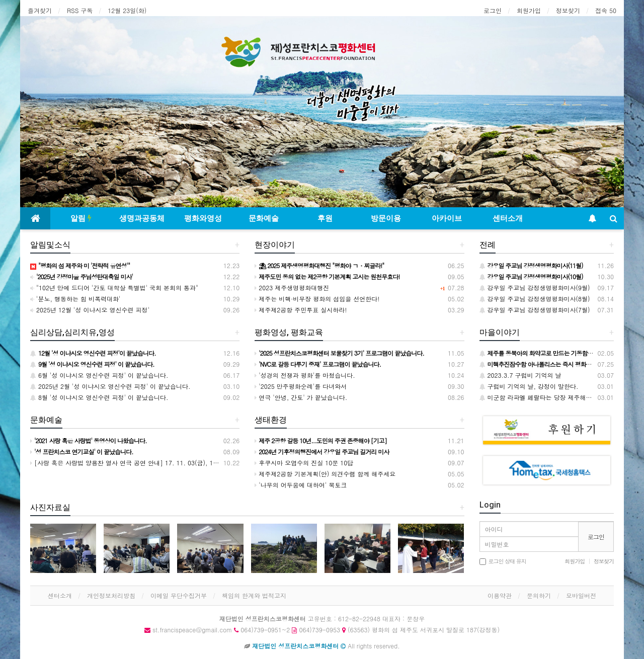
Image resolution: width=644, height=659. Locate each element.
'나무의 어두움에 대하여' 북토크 (301, 485)
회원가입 (529, 10)
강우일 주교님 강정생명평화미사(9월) (535, 287)
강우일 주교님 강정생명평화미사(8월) (535, 299)
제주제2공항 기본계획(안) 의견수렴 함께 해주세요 (325, 474)
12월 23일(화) (127, 10)
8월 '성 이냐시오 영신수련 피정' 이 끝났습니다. (99, 397)
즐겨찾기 (40, 10)
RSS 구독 (80, 10)
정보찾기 (568, 10)
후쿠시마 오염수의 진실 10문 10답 (304, 463)
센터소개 (508, 218)
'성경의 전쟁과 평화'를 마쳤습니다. (305, 375)
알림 (81, 218)
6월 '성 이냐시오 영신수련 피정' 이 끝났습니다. (99, 375)
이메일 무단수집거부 (179, 595)
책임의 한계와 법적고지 (254, 595)
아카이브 (447, 218)
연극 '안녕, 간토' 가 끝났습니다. (301, 397)
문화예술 (264, 218)
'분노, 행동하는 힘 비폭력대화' (75, 299)
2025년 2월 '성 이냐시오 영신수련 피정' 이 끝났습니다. (110, 386)
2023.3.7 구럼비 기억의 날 (520, 375)
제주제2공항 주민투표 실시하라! (301, 310)
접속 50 (606, 10)
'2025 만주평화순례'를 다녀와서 (301, 386)
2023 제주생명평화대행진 (292, 287)
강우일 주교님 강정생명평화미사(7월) (535, 310)
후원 (325, 218)
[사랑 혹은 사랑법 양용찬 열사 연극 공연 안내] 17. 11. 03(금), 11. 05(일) (134, 463)
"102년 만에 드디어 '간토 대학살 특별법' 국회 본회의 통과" (114, 287)
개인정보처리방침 (111, 595)
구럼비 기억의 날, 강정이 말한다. (529, 386)
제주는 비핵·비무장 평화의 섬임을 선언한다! (317, 299)
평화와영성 (203, 218)
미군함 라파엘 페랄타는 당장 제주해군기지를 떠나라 (555, 397)
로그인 (493, 10)
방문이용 (386, 218)
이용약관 (500, 595)
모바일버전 (581, 595)
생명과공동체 (142, 218)
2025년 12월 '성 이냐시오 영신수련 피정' (90, 310)
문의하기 (539, 595)
